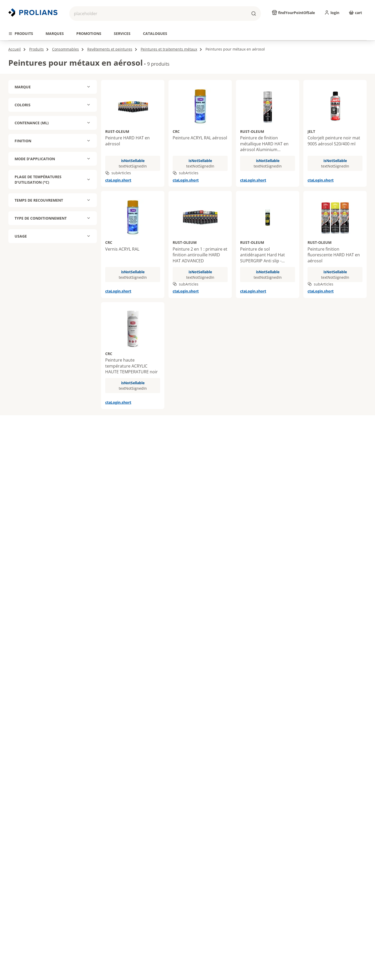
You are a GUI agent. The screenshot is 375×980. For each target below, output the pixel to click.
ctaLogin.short (118, 180)
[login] (332, 13)
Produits (36, 49)
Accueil (15, 49)
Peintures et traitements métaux (169, 49)
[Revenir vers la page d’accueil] (34, 13)
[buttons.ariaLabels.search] (254, 14)
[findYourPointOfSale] (293, 13)
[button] (165, 14)
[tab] (21, 34)
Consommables (65, 49)
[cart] (355, 13)
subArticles (118, 173)
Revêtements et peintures (110, 49)
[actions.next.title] (367, 25)
